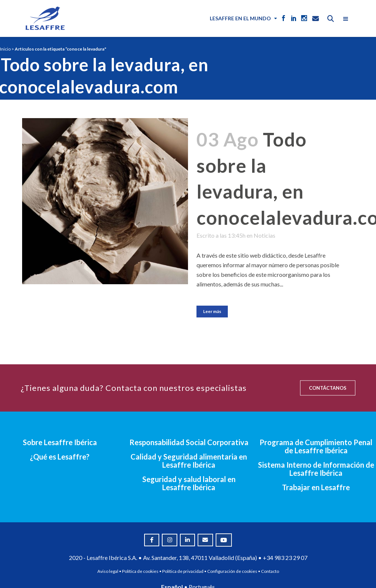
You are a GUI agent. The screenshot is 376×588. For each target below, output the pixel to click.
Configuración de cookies (232, 571)
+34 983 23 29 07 (285, 558)
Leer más (212, 311)
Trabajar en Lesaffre (316, 487)
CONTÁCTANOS (328, 388)
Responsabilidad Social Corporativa (189, 442)
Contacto (270, 571)
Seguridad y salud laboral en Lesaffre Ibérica (189, 483)
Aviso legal (108, 571)
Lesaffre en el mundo (240, 18)
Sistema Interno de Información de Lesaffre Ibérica (316, 469)
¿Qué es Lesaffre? (60, 457)
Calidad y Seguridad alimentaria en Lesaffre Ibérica (189, 461)
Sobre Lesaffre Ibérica (60, 442)
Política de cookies (140, 571)
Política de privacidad (183, 571)
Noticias (264, 235)
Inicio (5, 49)
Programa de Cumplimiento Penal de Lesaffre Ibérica (316, 446)
